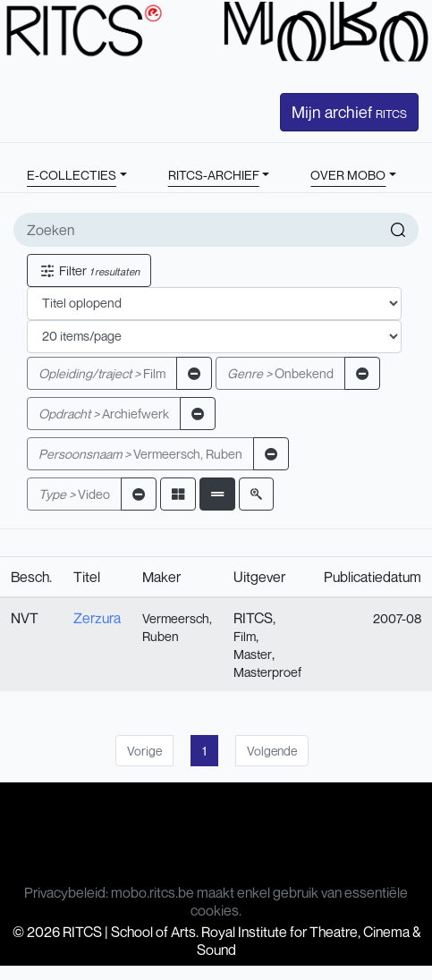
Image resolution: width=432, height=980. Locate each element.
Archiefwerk (104, 414)
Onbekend (280, 373)
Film (102, 373)
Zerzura (97, 618)
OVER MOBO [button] (348, 175)
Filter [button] (89, 270)
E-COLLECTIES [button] (72, 175)
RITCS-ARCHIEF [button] (214, 175)
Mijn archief (349, 112)
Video (74, 494)
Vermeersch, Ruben (140, 454)
